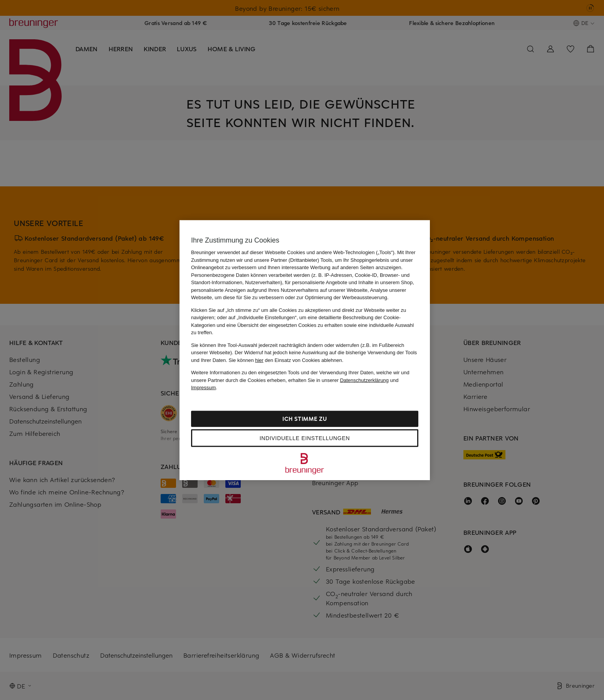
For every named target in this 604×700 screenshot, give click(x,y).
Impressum (203, 388)
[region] (305, 350)
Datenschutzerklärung (364, 380)
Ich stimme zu (305, 418)
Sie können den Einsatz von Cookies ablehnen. (286, 360)
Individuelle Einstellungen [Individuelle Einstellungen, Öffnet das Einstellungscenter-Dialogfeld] (305, 438)
